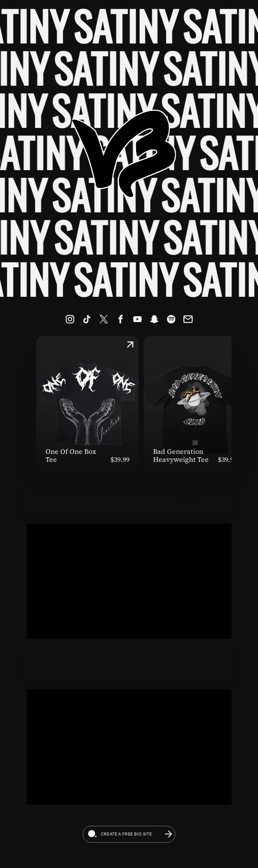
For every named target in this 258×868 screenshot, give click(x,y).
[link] (70, 319)
